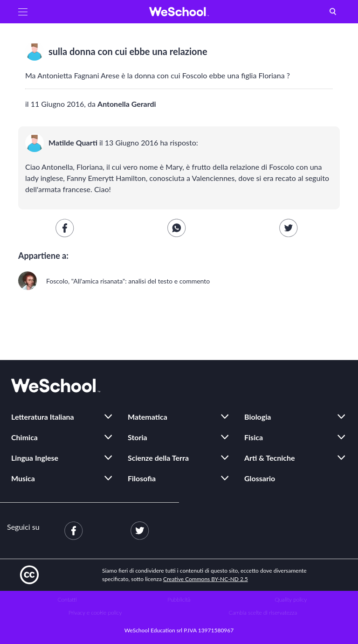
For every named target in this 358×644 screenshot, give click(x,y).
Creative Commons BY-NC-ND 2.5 (206, 579)
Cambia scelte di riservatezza (263, 613)
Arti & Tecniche (270, 458)
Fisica (254, 437)
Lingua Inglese (35, 458)
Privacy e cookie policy (95, 613)
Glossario (260, 478)
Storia (138, 437)
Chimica (24, 437)
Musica (23, 478)
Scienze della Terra (158, 458)
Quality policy (291, 599)
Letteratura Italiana (43, 417)
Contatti (67, 599)
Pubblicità (179, 599)
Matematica (148, 417)
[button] (23, 12)
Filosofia (142, 478)
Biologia (258, 417)
